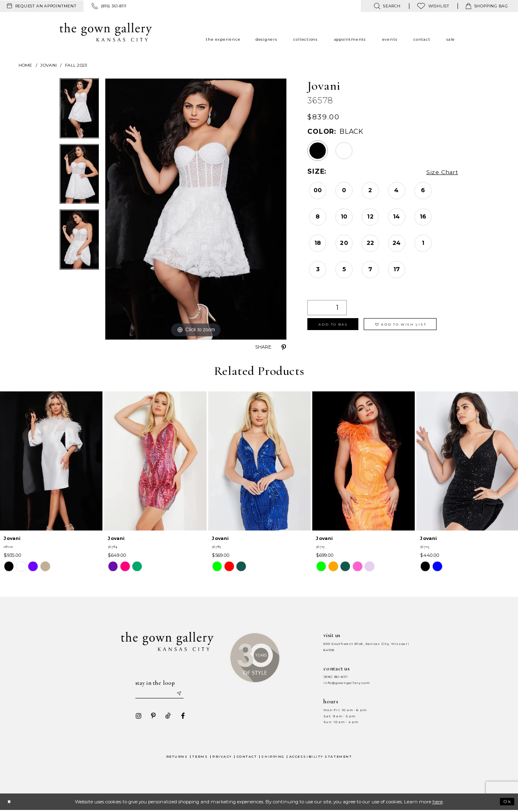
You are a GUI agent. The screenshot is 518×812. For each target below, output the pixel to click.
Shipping (273, 758)
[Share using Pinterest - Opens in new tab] (283, 347)
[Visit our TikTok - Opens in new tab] (166, 717)
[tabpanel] (80, 111)
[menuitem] (42, 6)
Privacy (222, 758)
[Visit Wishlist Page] (433, 6)
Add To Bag (336, 326)
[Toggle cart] (487, 6)
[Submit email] (184, 694)
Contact (247, 758)
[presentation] (51, 461)
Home (26, 65)
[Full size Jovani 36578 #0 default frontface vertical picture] (196, 209)
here (438, 803)
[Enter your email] (161, 694)
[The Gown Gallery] (106, 32)
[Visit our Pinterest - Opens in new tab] (151, 717)
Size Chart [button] (440, 172)
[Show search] (387, 6)
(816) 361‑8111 (336, 677)
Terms (200, 758)
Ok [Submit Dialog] (506, 803)
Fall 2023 (76, 65)
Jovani (49, 65)
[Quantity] (327, 308)
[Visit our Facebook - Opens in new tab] (181, 717)
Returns (177, 758)
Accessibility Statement (321, 758)
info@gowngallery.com (346, 683)
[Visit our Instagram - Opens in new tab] (136, 717)
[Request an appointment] (42, 6)
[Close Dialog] (10, 803)
